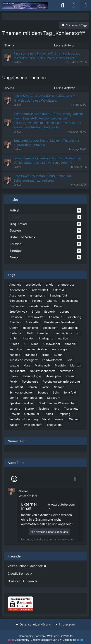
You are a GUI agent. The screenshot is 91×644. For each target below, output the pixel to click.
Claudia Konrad (18, 573)
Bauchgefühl (58, 295)
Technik (44, 409)
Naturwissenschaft (43, 371)
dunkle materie (39, 306)
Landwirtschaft (52, 360)
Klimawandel (51, 344)
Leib (70, 360)
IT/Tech (14, 344)
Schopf (59, 387)
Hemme (43, 333)
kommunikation (37, 349)
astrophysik (37, 295)
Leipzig (14, 365)
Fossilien (15, 322)
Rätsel (45, 387)
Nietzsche (67, 371)
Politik (13, 382)
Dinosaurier (17, 306)
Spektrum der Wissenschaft (58, 403)
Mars (27, 365)
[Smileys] (14, 479)
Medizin (60, 365)
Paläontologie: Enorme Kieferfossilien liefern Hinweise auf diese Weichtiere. (44, 98)
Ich (78, 333)
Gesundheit (70, 328)
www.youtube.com (61, 504)
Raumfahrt (16, 387)
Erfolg (36, 312)
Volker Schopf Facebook (25, 566)
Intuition (63, 338)
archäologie (34, 285)
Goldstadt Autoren (21, 581)
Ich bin (14, 338)
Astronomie (17, 295)
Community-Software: (46, 636)
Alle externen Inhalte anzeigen (49, 532)
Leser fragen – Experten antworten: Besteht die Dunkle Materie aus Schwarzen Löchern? (47, 160)
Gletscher (16, 333)
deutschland (70, 301)
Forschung (74, 317)
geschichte (31, 328)
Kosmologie (59, 349)
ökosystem (54, 425)
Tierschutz (71, 409)
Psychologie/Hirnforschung (61, 382)
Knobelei (70, 344)
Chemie (52, 301)
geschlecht (50, 328)
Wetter (74, 419)
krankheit (31, 355)
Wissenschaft (33, 425)
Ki (25, 344)
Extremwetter (35, 317)
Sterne (29, 409)
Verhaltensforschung (24, 419)
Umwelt (15, 414)
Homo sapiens (62, 333)
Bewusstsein (18, 301)
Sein (56, 392)
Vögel (46, 419)
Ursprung (64, 414)
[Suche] (63, 5)
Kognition (16, 349)
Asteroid (58, 290)
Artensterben (18, 290)
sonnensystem (33, 398)
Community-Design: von (45, 640)
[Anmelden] (74, 5)
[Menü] (86, 5)
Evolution (16, 317)
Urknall (48, 414)
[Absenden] (75, 479)
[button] (11, 491)
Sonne (14, 398)
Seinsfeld (70, 392)
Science (43, 392)
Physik (70, 376)
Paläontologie (32, 376)
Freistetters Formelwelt (60, 322)
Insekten (29, 338)
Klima (35, 344)
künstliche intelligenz (24, 360)
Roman (32, 387)
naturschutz (17, 371)
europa (65, 312)
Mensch (76, 365)
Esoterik (50, 312)
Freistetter (33, 322)
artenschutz (66, 285)
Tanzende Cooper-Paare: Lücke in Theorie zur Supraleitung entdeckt (46, 143)
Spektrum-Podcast (22, 403)
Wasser (60, 419)
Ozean (14, 376)
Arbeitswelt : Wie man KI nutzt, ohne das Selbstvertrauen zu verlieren (43, 178)
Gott (30, 333)
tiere (57, 409)
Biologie (37, 301)
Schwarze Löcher (21, 392)
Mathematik (43, 365)
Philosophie (53, 376)
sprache (15, 409)
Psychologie (30, 382)
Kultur (58, 355)
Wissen (14, 425)
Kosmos (15, 355)
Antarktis (15, 285)
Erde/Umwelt (18, 312)
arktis (50, 285)
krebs (45, 355)
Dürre (58, 306)
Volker (23, 491)
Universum (32, 414)
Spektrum (54, 398)
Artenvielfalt (40, 290)
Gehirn (14, 328)
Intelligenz (46, 338)
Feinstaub (56, 317)
